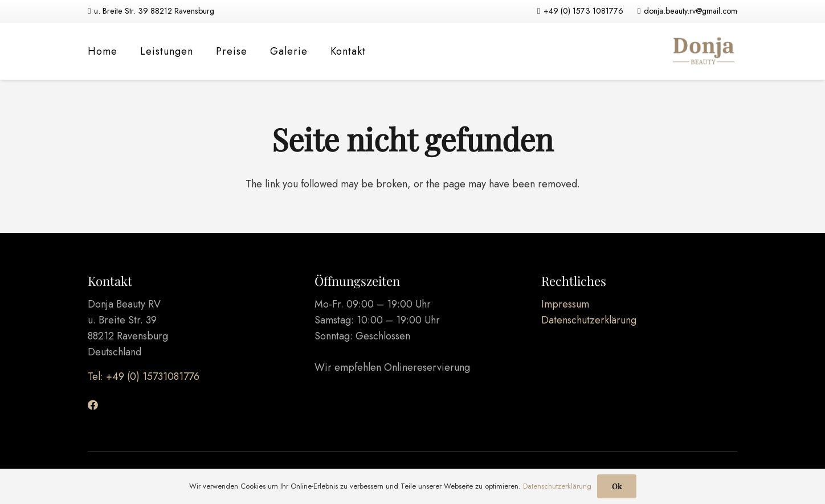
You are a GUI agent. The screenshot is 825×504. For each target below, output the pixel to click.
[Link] (703, 51)
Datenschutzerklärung (589, 320)
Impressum (565, 304)
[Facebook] (93, 405)
